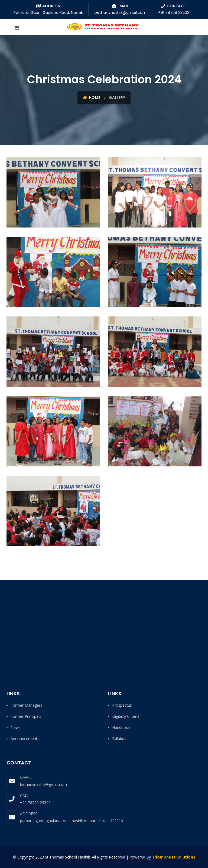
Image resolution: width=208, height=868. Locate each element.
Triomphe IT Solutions (174, 857)
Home (92, 98)
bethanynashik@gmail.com (43, 784)
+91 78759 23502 (35, 803)
